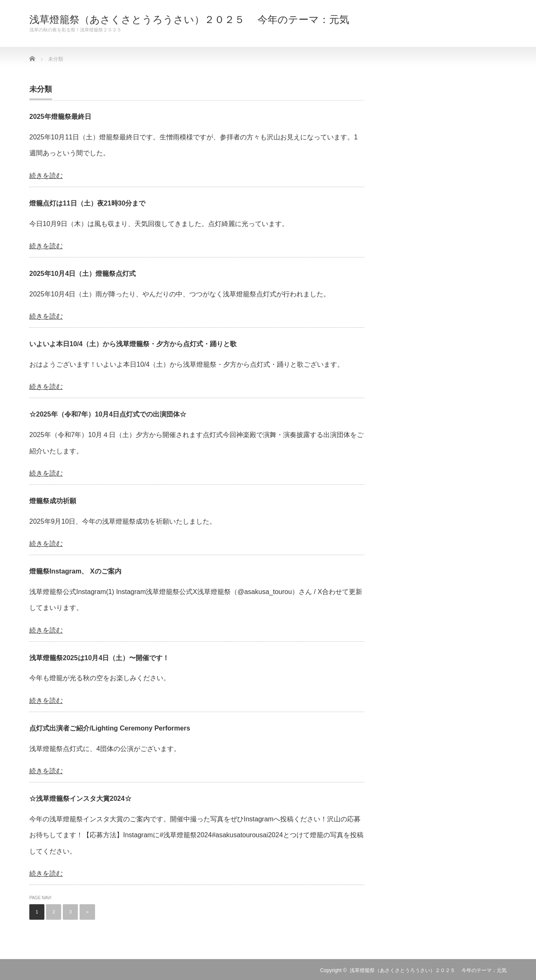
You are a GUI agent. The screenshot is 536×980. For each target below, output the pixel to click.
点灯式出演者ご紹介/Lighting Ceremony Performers (110, 728)
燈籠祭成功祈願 (53, 501)
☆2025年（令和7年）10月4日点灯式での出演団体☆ (108, 414)
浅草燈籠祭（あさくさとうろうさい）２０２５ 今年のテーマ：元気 (189, 20)
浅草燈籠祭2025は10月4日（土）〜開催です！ (99, 658)
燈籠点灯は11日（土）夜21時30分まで (87, 203)
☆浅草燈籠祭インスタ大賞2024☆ (80, 799)
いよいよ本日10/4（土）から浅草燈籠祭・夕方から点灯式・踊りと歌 (133, 344)
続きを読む (46, 176)
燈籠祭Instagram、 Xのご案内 (75, 571)
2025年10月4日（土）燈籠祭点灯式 (82, 274)
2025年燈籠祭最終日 (60, 117)
